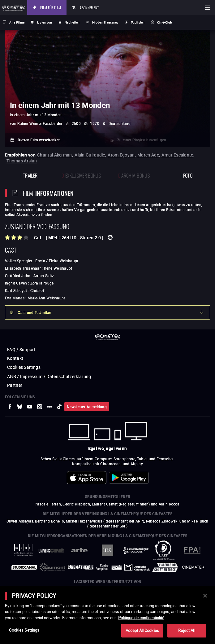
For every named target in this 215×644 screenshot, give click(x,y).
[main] (107, 615)
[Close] (205, 596)
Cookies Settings (24, 630)
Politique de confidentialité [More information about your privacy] (141, 618)
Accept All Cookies (142, 630)
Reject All (187, 630)
